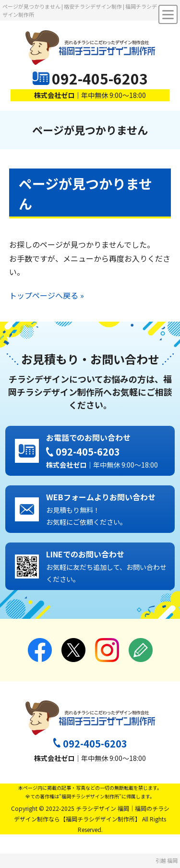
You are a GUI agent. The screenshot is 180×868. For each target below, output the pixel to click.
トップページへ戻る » (47, 295)
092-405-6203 (100, 78)
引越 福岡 (167, 860)
